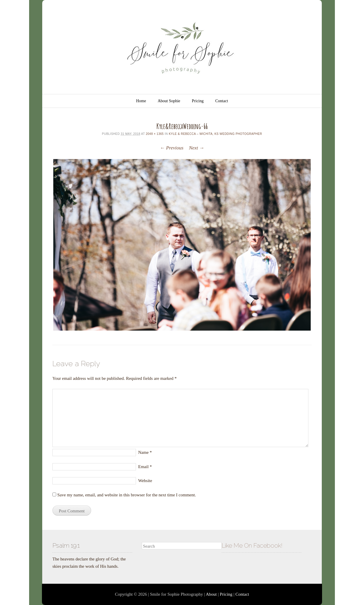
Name (145, 452)
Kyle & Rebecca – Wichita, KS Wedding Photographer (215, 134)
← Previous (172, 148)
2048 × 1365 (155, 134)
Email (145, 467)
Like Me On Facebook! (252, 545)
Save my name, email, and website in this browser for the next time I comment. (127, 495)
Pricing (198, 101)
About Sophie (169, 101)
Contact (222, 101)
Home (141, 101)
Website (145, 481)
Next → (197, 148)
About (211, 594)
